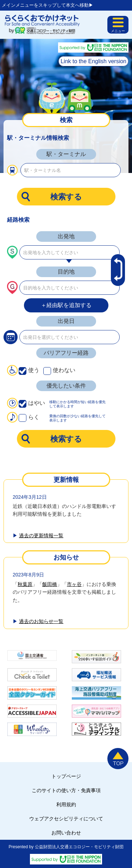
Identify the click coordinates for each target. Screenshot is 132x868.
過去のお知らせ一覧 (41, 621)
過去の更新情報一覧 (41, 535)
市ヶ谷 (74, 584)
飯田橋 (50, 584)
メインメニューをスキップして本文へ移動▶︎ (48, 5)
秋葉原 (25, 584)
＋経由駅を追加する (66, 305)
